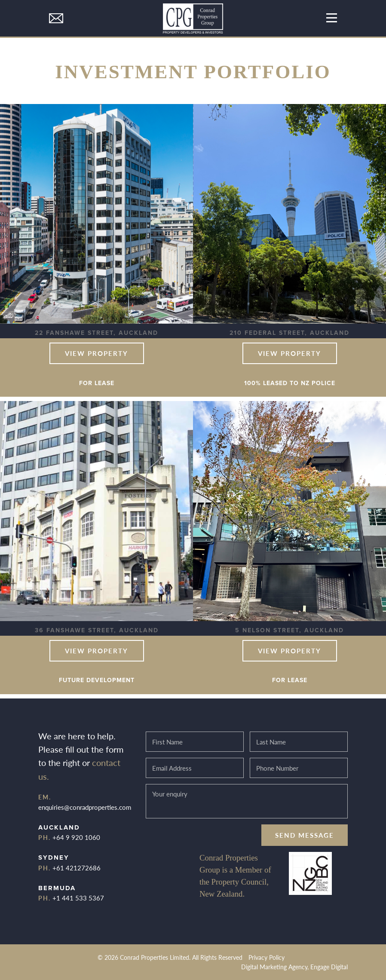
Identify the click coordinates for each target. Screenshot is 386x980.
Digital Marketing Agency (274, 967)
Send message (305, 835)
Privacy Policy (267, 957)
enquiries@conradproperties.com (85, 807)
